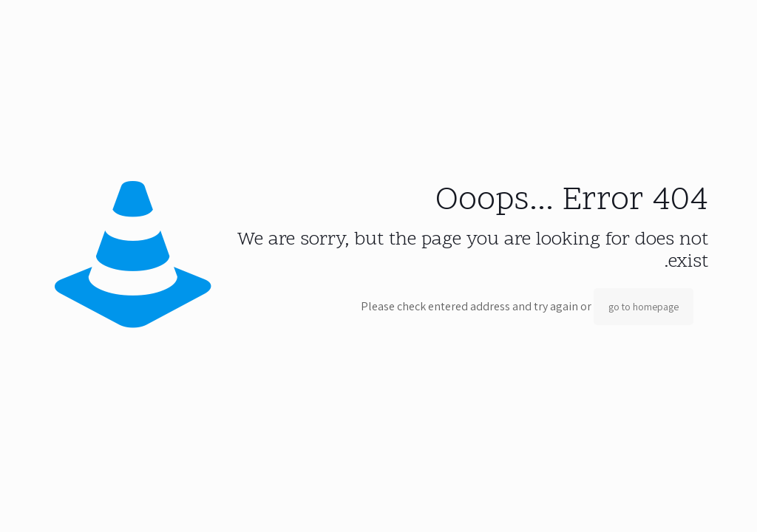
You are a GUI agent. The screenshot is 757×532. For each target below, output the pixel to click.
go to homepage (644, 307)
